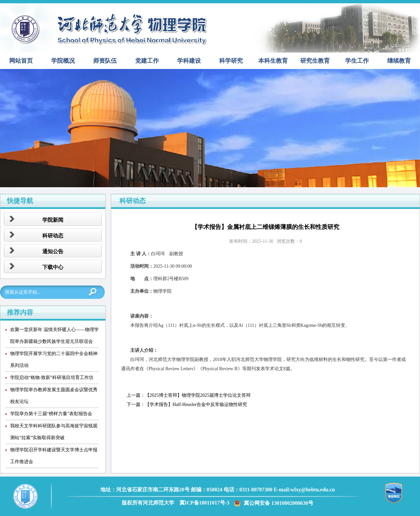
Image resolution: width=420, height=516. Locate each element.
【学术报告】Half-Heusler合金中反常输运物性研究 (196, 404)
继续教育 (399, 61)
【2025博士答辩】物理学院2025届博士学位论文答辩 (198, 395)
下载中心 (53, 267)
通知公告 (53, 251)
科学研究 (231, 61)
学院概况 (63, 61)
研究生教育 (315, 61)
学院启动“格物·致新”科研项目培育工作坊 (52, 378)
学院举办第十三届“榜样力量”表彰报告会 (51, 414)
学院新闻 (53, 220)
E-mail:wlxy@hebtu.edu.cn (304, 490)
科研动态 (53, 236)
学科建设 (189, 61)
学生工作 (357, 61)
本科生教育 (273, 61)
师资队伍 (105, 61)
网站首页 (21, 61)
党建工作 (147, 61)
